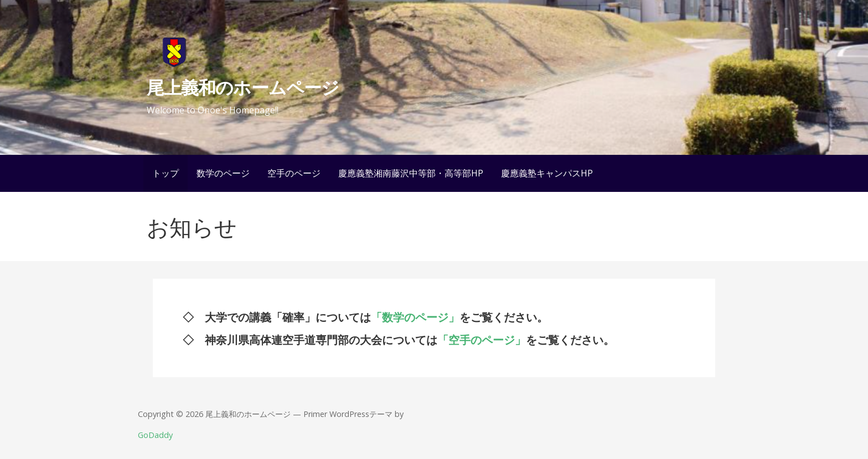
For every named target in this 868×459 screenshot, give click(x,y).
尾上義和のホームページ (242, 87)
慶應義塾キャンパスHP (547, 173)
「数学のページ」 (415, 317)
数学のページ (223, 173)
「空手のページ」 (482, 340)
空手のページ (294, 173)
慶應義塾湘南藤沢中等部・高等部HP (411, 173)
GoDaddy (155, 435)
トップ (166, 173)
